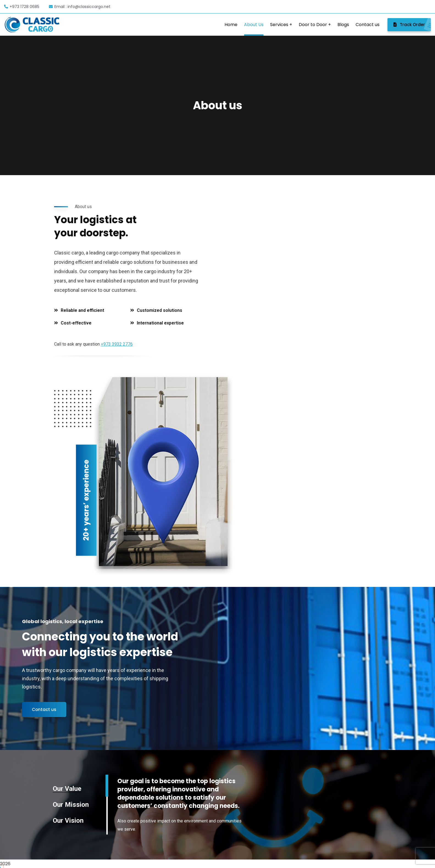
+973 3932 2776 (117, 344)
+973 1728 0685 (22, 7)
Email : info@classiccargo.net (80, 7)
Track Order (412, 25)
